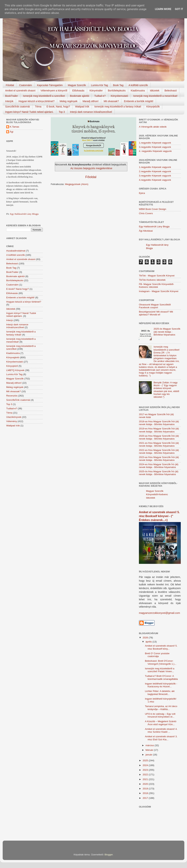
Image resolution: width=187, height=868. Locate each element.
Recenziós (12, 396)
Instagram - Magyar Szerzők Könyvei (159, 291)
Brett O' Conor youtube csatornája (157, 655)
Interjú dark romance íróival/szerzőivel (91, 112)
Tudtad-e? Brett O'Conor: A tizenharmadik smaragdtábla (161, 677)
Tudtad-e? (100, 96)
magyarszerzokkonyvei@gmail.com (159, 613)
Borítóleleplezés (117, 91)
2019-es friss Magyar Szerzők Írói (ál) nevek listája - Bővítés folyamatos (159, 430)
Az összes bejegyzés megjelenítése (91, 168)
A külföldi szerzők (138, 85)
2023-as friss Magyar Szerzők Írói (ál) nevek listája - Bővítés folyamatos (159, 459)
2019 (146, 789)
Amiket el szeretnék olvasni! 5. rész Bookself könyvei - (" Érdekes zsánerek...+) (159, 516)
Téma (38, 107)
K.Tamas (15, 127)
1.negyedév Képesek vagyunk (155, 143)
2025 (146, 760)
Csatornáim (25, 85)
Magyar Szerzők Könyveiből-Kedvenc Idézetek (157, 494)
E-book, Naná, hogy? (58, 107)
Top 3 (62, 112)
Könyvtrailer (96, 91)
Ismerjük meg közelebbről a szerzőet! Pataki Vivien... (160, 670)
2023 (146, 770)
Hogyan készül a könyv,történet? (37, 101)
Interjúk (9, 101)
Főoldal (10, 85)
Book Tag (118, 85)
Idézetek (155, 91)
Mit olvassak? (111, 101)
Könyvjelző (12, 366)
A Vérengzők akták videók (153, 127)
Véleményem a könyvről (54, 91)
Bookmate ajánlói (80, 96)
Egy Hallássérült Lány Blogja (24, 214)
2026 (146, 638)
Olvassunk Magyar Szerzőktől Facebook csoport (155, 306)
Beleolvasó (171, 91)
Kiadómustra (138, 91)
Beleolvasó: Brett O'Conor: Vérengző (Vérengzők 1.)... (161, 662)
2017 (146, 798)
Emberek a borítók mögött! (139, 101)
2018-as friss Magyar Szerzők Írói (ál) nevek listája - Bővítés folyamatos (159, 423)
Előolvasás (78, 91)
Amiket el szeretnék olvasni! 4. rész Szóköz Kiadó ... (161, 730)
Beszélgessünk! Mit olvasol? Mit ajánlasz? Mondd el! (156, 313)
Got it (179, 9)
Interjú (10, 320)
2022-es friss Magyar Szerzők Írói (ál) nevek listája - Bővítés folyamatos (159, 452)
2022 (146, 775)
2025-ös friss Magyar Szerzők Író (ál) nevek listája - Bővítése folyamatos (159, 473)
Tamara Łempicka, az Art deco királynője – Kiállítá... (161, 708)
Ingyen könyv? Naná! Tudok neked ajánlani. (29, 112)
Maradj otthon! (91, 101)
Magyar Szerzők (77, 85)
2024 (146, 765)
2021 (146, 779)
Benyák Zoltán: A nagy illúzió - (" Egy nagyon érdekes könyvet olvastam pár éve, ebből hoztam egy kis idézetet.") (166, 390)
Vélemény (12, 421)
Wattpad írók (82, 107)
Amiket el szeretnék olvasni (20, 91)
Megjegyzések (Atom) (77, 184)
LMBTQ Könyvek (15, 370)
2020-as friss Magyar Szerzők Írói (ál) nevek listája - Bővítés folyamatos (159, 437)
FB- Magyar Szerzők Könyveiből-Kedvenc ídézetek (156, 286)
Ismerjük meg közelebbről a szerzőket (44, 96)
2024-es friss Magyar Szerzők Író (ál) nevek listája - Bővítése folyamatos (159, 466)
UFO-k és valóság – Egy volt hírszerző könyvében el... (160, 715)
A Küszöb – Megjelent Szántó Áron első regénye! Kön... (161, 723)
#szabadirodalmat (16, 251)
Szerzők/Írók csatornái (18, 107)
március (150, 745)
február (150, 750)
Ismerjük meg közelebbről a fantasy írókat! (118, 107)
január (149, 755)
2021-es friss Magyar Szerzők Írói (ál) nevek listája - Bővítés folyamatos (159, 444)
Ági (12, 132)
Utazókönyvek (14, 417)
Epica (142, 193)
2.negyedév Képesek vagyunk (155, 171)
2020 (146, 784)
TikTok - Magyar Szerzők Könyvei (157, 276)
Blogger (109, 855)
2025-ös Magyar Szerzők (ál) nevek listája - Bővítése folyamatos (167, 332)
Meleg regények (69, 101)
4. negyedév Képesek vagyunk (155, 151)
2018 (146, 793)
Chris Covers (146, 213)
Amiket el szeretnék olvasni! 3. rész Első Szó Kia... (161, 738)
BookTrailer (11, 96)
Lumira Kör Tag (99, 85)
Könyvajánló (13, 357)
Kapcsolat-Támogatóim (50, 85)
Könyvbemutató (119, 96)
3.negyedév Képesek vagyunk (155, 147)
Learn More (163, 9)
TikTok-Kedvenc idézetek (152, 280)
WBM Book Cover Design (153, 209)
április (149, 642)
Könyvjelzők (153, 107)
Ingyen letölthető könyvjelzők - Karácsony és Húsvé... (161, 685)
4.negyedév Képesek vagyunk (155, 180)
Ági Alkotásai (146, 231)
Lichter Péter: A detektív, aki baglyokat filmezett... (160, 693)
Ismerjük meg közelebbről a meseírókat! (155, 96)
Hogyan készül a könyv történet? (24, 302)
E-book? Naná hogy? (18, 289)
